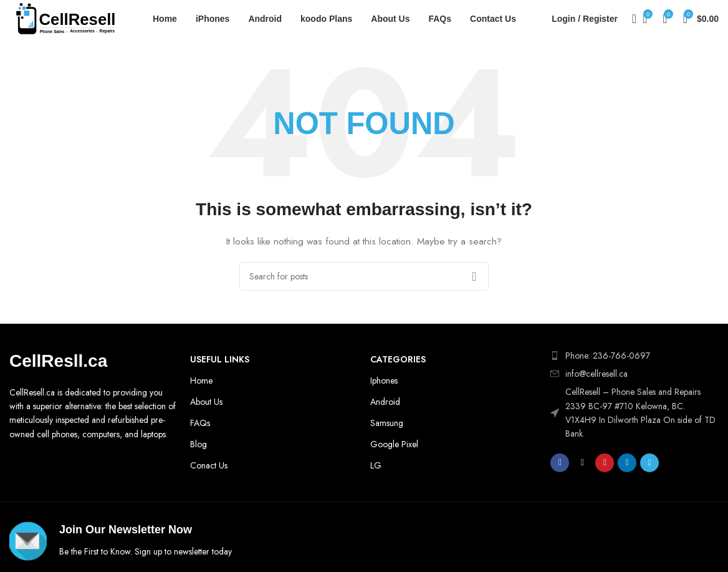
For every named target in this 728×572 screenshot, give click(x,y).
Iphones (384, 381)
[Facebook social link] (560, 463)
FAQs (200, 423)
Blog (199, 444)
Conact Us (209, 465)
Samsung (387, 423)
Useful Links (220, 359)
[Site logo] (65, 17)
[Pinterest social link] (605, 463)
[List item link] (634, 374)
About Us (206, 402)
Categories (398, 359)
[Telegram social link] (649, 463)
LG (376, 465)
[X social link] (582, 463)
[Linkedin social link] (627, 463)
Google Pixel (394, 444)
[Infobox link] (184, 541)
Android (385, 402)
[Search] (630, 19)
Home (201, 381)
